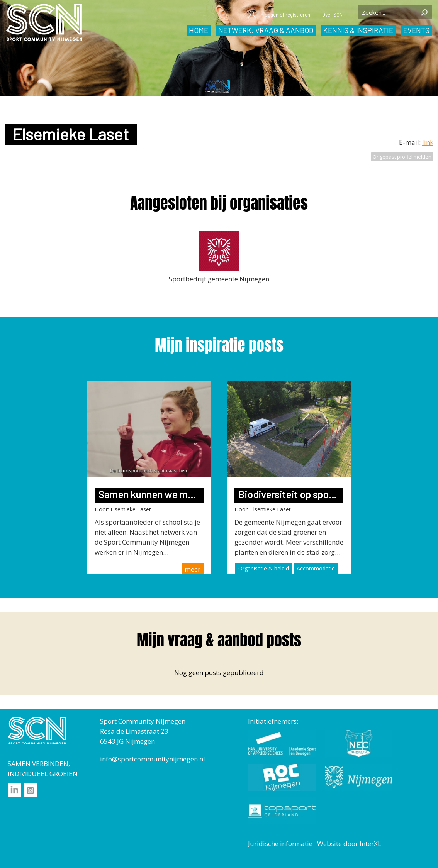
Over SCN (332, 15)
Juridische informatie (280, 843)
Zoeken (424, 12)
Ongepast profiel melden (402, 157)
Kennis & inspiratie (358, 30)
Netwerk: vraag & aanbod (266, 30)
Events (416, 30)
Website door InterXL (349, 843)
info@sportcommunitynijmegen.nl (153, 759)
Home (199, 30)
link (428, 142)
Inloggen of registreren (279, 15)
